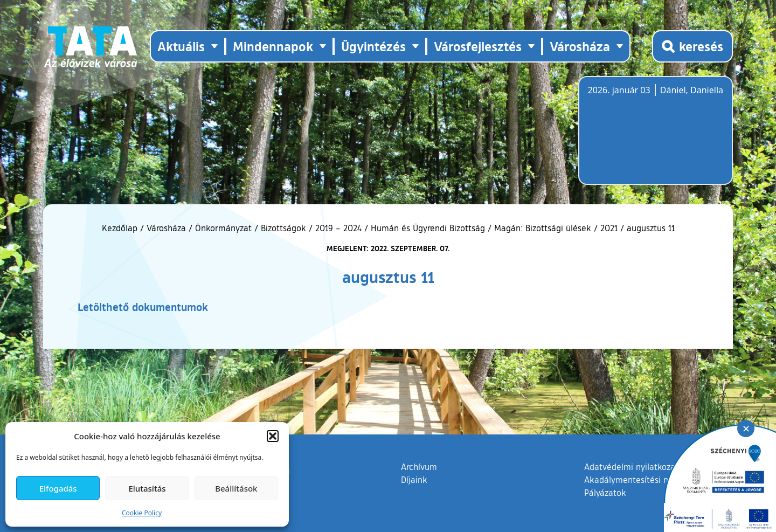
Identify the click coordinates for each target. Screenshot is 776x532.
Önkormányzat (223, 228)
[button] (273, 436)
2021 (609, 228)
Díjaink (414, 480)
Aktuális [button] (181, 46)
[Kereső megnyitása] (692, 46)
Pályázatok (605, 493)
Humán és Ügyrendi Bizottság (428, 228)
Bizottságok (283, 228)
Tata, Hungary (648, 137)
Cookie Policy (142, 513)
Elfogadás (58, 488)
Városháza (166, 228)
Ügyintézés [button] (373, 46)
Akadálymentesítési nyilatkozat (645, 480)
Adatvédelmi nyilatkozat (631, 467)
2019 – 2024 (338, 228)
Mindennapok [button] (273, 46)
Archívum (419, 466)
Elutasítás (147, 488)
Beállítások (236, 488)
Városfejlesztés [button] (478, 46)
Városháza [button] (580, 46)
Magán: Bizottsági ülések (543, 228)
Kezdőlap (121, 228)
